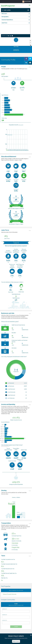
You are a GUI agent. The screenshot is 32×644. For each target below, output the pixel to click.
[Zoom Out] (30, 43)
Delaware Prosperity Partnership (10, 594)
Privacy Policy (16, 641)
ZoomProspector (8, 6)
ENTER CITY (16, 611)
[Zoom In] (30, 41)
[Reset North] (30, 45)
